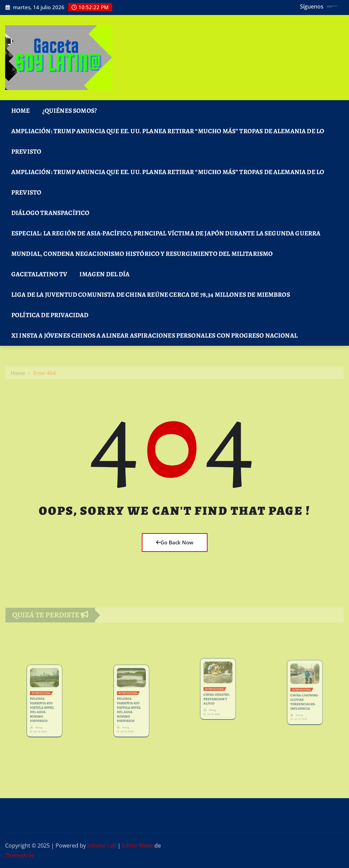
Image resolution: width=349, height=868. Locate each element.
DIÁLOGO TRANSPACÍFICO (50, 213)
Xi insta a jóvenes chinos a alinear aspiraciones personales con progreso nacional (154, 335)
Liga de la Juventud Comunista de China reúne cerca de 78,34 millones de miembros (151, 294)
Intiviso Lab (102, 846)
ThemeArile (20, 855)
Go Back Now (175, 542)
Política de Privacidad (50, 315)
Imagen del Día (104, 274)
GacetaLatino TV (39, 274)
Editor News (138, 846)
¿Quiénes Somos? (70, 111)
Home (21, 111)
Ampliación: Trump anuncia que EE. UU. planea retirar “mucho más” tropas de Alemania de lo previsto (168, 141)
